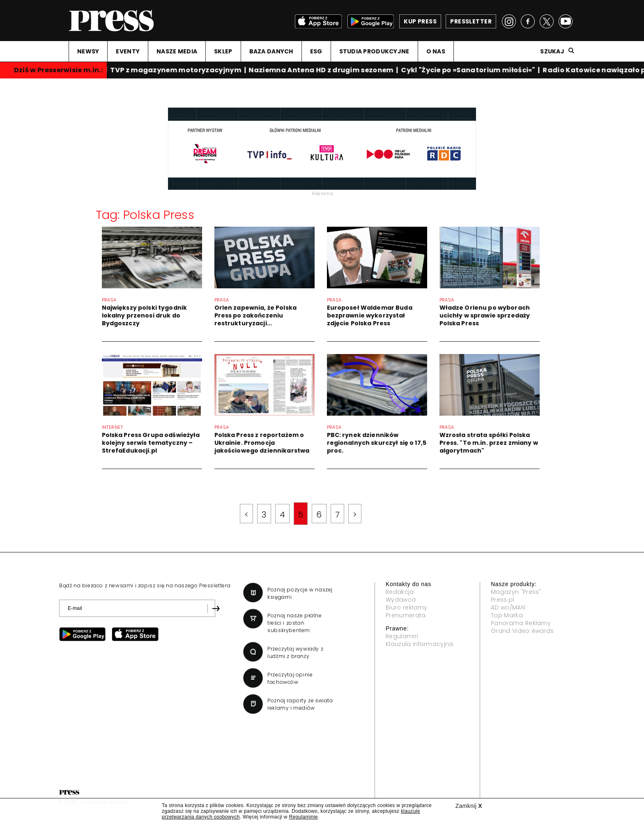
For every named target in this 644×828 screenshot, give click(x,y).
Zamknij (469, 806)
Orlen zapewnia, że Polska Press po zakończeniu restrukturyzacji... (256, 315)
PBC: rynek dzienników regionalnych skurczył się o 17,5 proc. (377, 443)
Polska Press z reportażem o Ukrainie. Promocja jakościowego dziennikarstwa (262, 443)
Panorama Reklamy (521, 623)
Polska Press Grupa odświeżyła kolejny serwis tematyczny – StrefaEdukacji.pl (151, 443)
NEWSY (88, 51)
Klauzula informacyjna (420, 644)
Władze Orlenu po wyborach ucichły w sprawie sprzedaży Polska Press (485, 315)
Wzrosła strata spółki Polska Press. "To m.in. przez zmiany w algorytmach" (489, 443)
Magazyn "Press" (516, 592)
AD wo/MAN (508, 607)
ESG (316, 51)
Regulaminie (303, 817)
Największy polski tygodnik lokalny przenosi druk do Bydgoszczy (145, 315)
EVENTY (128, 51)
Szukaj (552, 51)
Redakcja (400, 592)
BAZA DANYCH (271, 51)
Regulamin (402, 636)
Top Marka (507, 615)
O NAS (436, 51)
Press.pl (503, 600)
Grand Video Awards (522, 631)
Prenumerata (406, 615)
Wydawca (401, 600)
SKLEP (223, 51)
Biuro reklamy (406, 607)
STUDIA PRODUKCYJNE (374, 51)
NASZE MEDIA (177, 51)
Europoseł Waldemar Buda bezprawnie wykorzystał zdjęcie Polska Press (370, 315)
